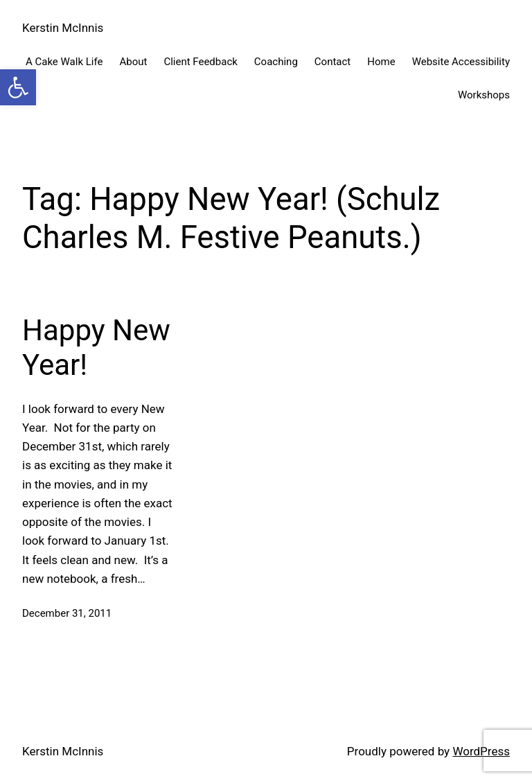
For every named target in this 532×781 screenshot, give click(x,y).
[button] (18, 87)
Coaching (276, 62)
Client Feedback (200, 62)
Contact (332, 62)
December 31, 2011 (67, 613)
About (133, 62)
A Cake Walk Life (64, 62)
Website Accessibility (461, 62)
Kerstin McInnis (63, 28)
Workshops (484, 95)
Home (381, 62)
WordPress (481, 751)
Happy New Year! (96, 348)
